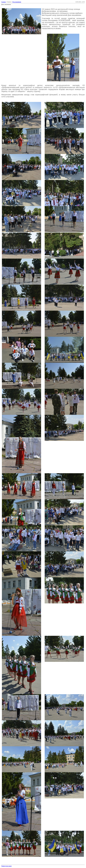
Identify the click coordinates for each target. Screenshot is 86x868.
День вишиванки (17, 2)
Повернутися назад (6, 866)
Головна (4, 2)
